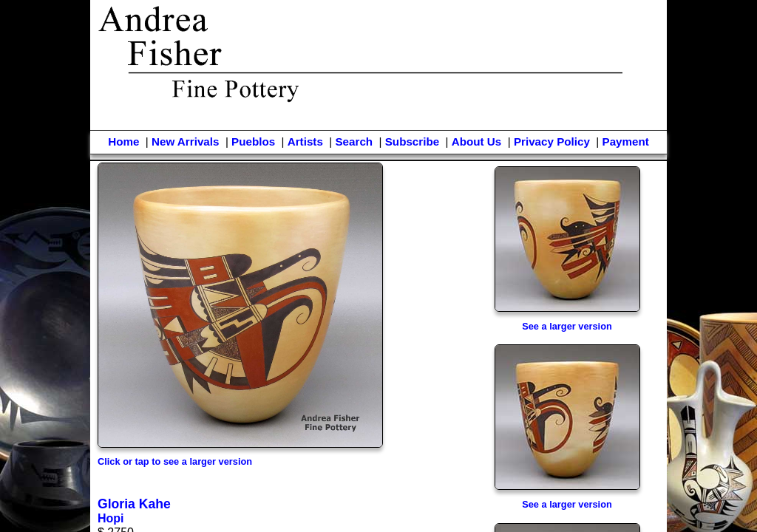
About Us (477, 141)
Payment (626, 141)
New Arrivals (185, 141)
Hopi (111, 518)
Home (123, 141)
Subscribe (412, 141)
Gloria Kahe (134, 504)
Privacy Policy (552, 141)
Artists (305, 141)
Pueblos (253, 141)
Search (354, 141)
